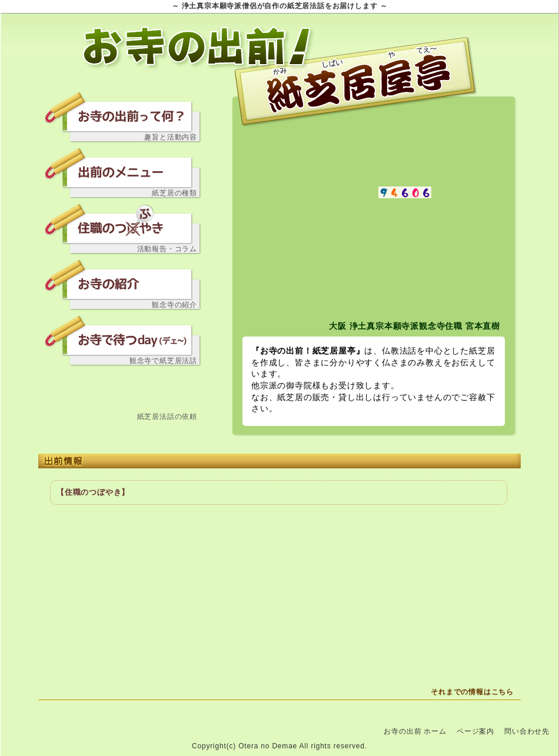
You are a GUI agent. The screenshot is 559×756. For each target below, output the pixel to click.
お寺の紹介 (124, 278)
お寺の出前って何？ (124, 110)
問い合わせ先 (124, 389)
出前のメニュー (124, 166)
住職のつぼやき (124, 222)
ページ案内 (475, 731)
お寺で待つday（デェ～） (124, 334)
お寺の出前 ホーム (415, 731)
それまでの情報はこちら (472, 692)
